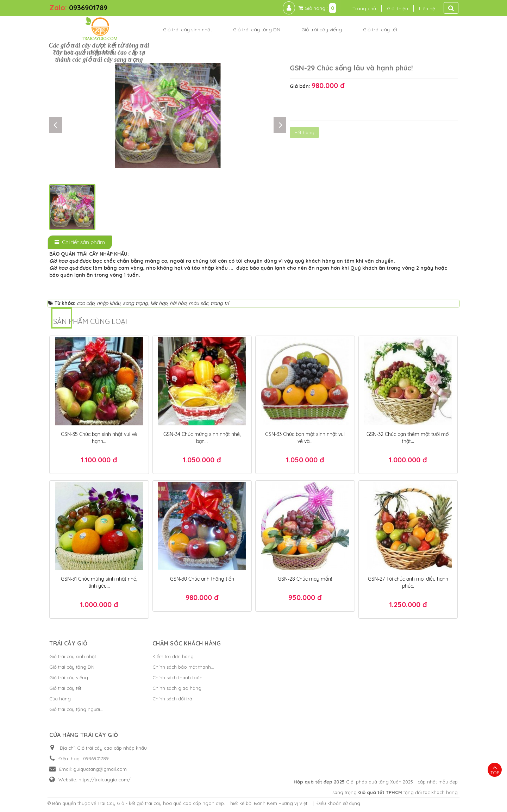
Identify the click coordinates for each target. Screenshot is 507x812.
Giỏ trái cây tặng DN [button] (257, 30)
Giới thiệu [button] (398, 8)
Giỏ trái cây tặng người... (76, 709)
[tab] (80, 242)
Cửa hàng (60, 699)
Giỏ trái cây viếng (69, 677)
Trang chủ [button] (364, 8)
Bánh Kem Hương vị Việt (281, 803)
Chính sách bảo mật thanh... (183, 667)
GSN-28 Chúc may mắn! (305, 579)
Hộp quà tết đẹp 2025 (319, 782)
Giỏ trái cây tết (65, 688)
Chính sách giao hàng (177, 688)
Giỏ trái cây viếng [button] (322, 30)
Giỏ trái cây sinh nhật (73, 656)
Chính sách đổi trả (172, 699)
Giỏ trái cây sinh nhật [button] (187, 30)
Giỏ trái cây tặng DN (72, 667)
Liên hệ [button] (427, 8)
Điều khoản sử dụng (338, 803)
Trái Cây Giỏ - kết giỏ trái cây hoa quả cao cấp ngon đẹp (161, 803)
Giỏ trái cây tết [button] (380, 30)
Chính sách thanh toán (177, 677)
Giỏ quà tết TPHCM (380, 792)
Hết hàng (304, 132)
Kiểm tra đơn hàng (173, 656)
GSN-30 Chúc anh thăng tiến (202, 579)
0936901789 (88, 8)
